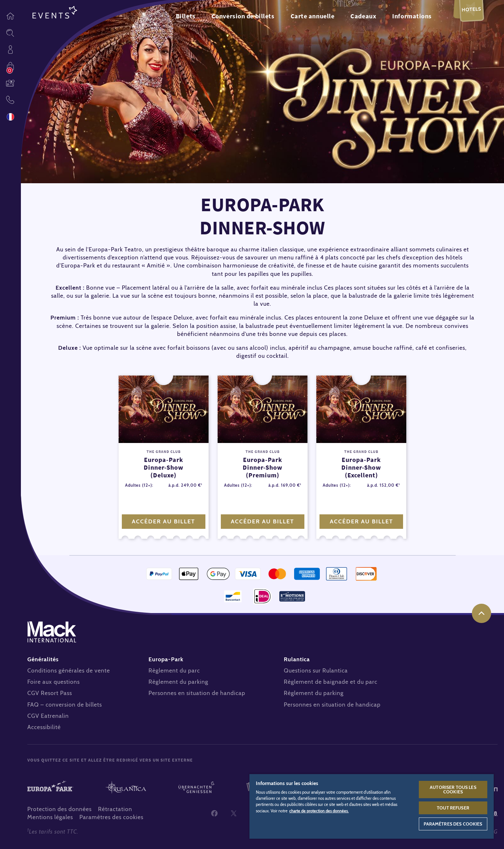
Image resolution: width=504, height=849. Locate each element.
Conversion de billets (243, 16)
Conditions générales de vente (69, 671)
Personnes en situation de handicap (197, 693)
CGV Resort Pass (50, 693)
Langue (10, 117)
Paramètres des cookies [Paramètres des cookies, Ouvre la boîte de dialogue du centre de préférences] (453, 824)
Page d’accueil (10, 16)
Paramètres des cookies (111, 817)
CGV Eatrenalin (48, 716)
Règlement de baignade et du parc (331, 682)
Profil (10, 50)
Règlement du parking (178, 682)
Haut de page (482, 613)
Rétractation (115, 809)
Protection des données (59, 809)
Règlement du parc (174, 671)
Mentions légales (50, 817)
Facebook (214, 813)
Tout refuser (453, 808)
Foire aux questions (54, 682)
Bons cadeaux (10, 83)
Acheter (10, 66)
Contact (10, 100)
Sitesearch (10, 33)
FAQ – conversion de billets (65, 705)
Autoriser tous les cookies (453, 790)
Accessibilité (44, 727)
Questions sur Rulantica (316, 671)
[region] (372, 806)
